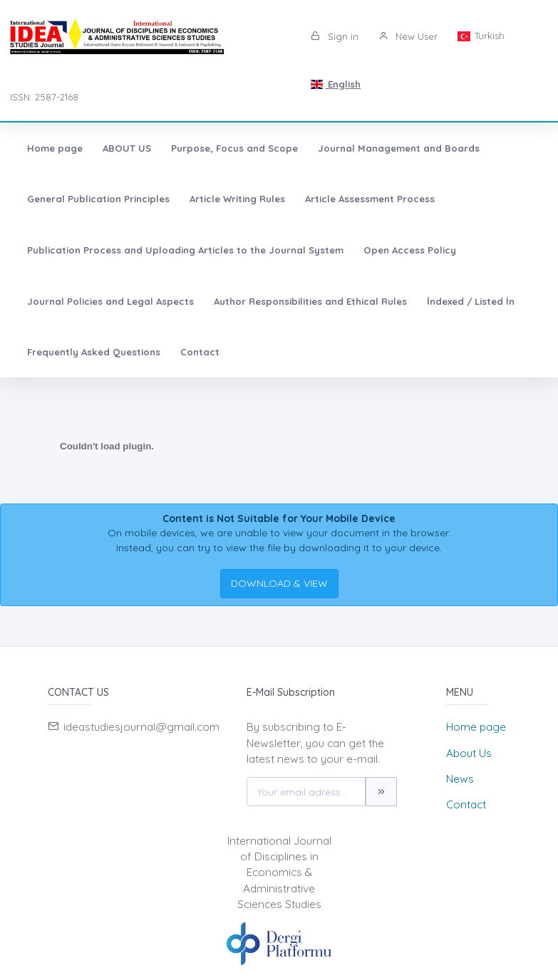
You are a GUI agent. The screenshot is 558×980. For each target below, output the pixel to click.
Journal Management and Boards (399, 148)
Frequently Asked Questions (94, 352)
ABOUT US (127, 148)
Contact (200, 352)
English (336, 84)
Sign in (335, 36)
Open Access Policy (410, 250)
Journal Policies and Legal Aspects (110, 301)
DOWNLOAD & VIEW (279, 583)
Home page (55, 148)
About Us (469, 753)
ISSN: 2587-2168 (44, 97)
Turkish (481, 36)
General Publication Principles (98, 199)
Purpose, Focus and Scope (234, 148)
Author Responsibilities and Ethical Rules (310, 301)
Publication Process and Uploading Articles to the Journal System (185, 250)
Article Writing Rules (237, 199)
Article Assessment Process (370, 199)
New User (408, 36)
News (460, 779)
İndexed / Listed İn (471, 301)
